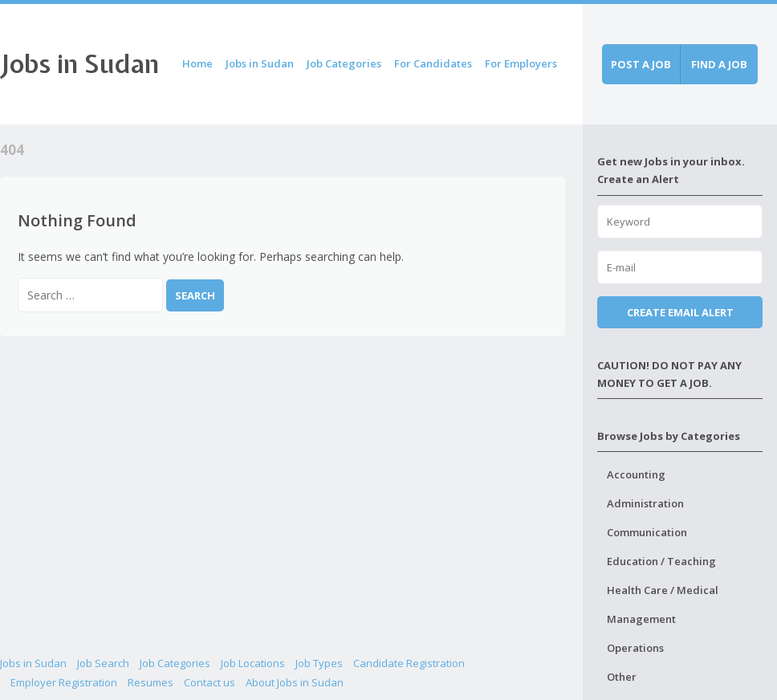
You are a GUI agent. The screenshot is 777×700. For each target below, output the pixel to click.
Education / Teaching (661, 561)
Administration (645, 503)
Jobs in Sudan (79, 64)
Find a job (719, 64)
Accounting (636, 474)
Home (197, 63)
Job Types (319, 663)
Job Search (103, 663)
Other (622, 677)
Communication (647, 532)
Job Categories (344, 63)
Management (641, 619)
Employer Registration (64, 682)
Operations (635, 648)
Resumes (151, 682)
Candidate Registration (409, 663)
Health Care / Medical (663, 590)
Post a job (641, 64)
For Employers (521, 63)
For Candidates (433, 63)
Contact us (210, 682)
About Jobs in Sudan (295, 682)
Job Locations (253, 663)
